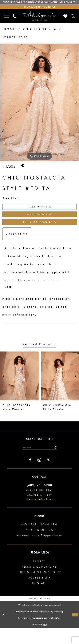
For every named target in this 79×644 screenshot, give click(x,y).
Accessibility (39, 594)
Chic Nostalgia (40, 35)
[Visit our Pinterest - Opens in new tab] (49, 476)
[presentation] (19, 391)
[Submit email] (59, 463)
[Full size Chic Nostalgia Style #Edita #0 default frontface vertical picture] (39, 109)
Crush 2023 (16, 43)
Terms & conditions (39, 583)
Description (17, 247)
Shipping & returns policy (39, 588)
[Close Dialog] (4, 630)
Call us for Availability (40, 235)
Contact (40, 599)
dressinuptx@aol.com (39, 515)
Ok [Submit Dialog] (75, 630)
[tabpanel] (39, 109)
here (45, 640)
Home (10, 35)
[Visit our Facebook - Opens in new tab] (30, 476)
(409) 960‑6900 (39, 501)
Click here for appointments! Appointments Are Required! (39, 5)
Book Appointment (40, 225)
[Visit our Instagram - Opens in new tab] (39, 476)
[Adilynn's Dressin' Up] (40, 22)
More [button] (9, 302)
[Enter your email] (39, 463)
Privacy (40, 577)
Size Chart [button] (13, 205)
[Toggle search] (73, 22)
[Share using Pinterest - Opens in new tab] (23, 172)
